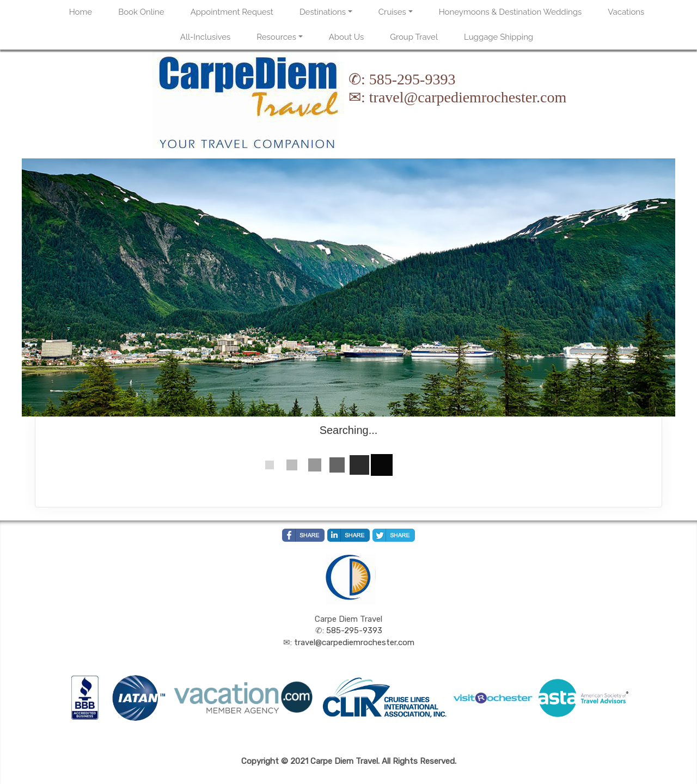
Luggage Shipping (499, 37)
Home (81, 12)
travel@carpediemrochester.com (468, 97)
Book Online (141, 12)
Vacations (626, 12)
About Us (346, 37)
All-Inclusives (205, 37)
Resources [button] (276, 37)
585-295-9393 (412, 79)
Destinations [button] (323, 12)
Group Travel (414, 37)
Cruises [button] (392, 12)
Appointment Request (232, 12)
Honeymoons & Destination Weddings (510, 12)
